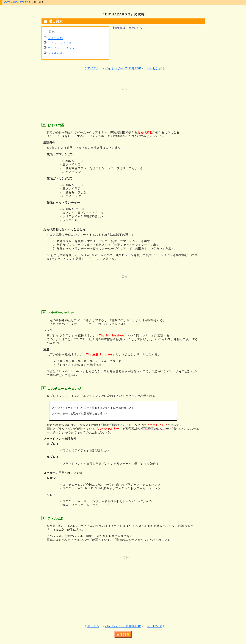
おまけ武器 (55, 38)
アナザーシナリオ (60, 43)
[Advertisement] (109, 99)
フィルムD (55, 53)
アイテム (93, 68)
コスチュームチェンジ (63, 48)
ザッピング (154, 68)
